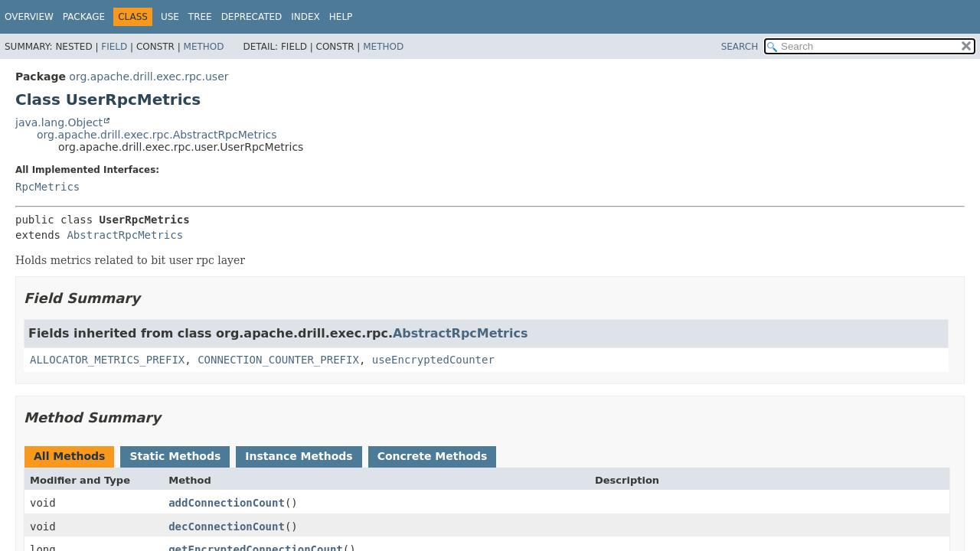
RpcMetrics (47, 187)
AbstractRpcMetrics (125, 235)
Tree (200, 17)
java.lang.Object (59, 122)
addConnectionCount (227, 503)
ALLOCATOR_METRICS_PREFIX (107, 360)
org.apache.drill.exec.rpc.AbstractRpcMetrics (157, 135)
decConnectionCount (227, 527)
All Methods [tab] (69, 456)
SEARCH (740, 47)
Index (305, 17)
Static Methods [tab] (175, 456)
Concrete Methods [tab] (433, 456)
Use (170, 17)
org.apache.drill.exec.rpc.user (149, 77)
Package (84, 17)
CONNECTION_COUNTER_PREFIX (278, 360)
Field (114, 47)
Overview (29, 17)
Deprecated (252, 17)
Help (341, 17)
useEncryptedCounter (433, 360)
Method (204, 47)
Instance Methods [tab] (299, 456)
